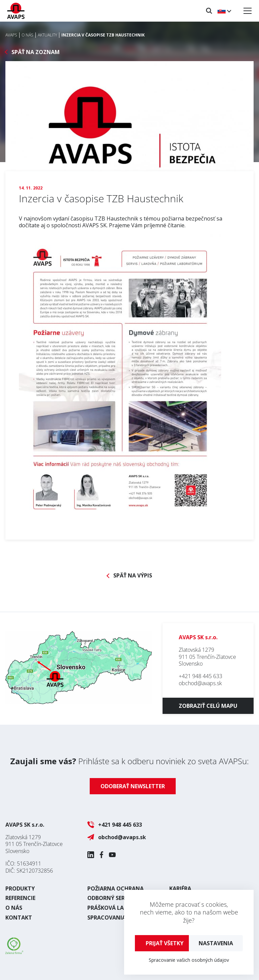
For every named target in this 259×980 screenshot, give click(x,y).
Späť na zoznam (36, 52)
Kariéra (180, 888)
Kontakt (19, 918)
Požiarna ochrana (116, 888)
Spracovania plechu (118, 918)
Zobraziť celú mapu (208, 706)
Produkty (20, 888)
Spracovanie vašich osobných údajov (189, 960)
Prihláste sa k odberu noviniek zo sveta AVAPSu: (129, 761)
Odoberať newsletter (133, 786)
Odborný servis (110, 898)
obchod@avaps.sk (200, 683)
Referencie (20, 898)
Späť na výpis (133, 576)
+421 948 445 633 (200, 676)
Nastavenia (216, 943)
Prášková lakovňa (115, 908)
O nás (14, 908)
